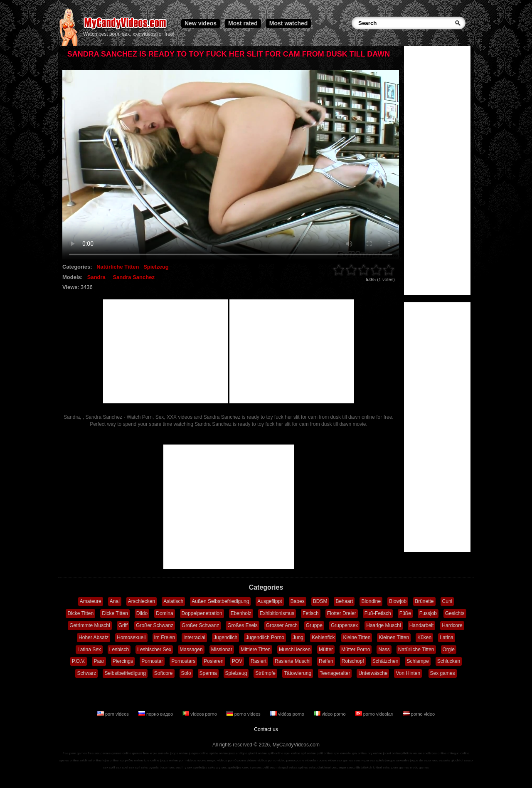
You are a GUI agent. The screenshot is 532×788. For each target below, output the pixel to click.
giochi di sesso (462, 760)
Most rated (243, 23)
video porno (330, 714)
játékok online (412, 753)
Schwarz (86, 673)
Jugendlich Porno (265, 637)
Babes (298, 601)
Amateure (91, 601)
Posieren (213, 661)
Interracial (194, 637)
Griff (123, 625)
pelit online (325, 753)
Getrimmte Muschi (90, 625)
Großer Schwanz (155, 625)
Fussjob (428, 613)
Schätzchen (385, 661)
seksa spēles (298, 767)
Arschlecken (142, 601)
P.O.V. (79, 661)
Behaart (344, 601)
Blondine (371, 601)
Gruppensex (344, 625)
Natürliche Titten (118, 267)
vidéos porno (288, 714)
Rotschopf (353, 661)
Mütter (326, 650)
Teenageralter (335, 673)
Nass (384, 650)
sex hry (181, 767)
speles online (69, 760)
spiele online (219, 753)
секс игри (339, 767)
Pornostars (183, 661)
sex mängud (279, 767)
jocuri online (392, 753)
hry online (375, 753)
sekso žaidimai (320, 767)
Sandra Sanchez (133, 277)
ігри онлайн (343, 753)
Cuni (447, 601)
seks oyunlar (150, 767)
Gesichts (455, 613)
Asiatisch (173, 601)
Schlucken (449, 661)
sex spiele (377, 760)
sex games (345, 760)
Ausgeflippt (270, 601)
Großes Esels (243, 625)
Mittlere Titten (256, 650)
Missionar (222, 650)
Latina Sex (89, 650)
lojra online (111, 760)
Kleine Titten (357, 637)
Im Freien (165, 637)
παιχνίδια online (131, 760)
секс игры (361, 760)
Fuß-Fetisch (378, 613)
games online (121, 753)
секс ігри (249, 767)
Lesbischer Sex (154, 650)
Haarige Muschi (383, 625)
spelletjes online (435, 753)
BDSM (320, 601)
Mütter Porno (356, 650)
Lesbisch (119, 650)
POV (237, 661)
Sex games (443, 673)
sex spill (109, 767)
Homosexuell (131, 637)
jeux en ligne (238, 753)
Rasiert (259, 661)
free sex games (99, 753)
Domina (164, 613)
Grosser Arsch (282, 625)
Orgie (449, 650)
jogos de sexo (420, 760)
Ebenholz (241, 613)
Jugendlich (225, 637)
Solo (186, 673)
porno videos (244, 714)
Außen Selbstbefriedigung (220, 601)
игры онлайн (159, 753)
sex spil (134, 767)
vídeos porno (200, 714)
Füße (405, 613)
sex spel (122, 767)
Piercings (123, 661)
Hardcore (452, 625)
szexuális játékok (360, 767)
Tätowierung (298, 673)
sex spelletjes (197, 767)
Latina (447, 637)
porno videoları (375, 714)
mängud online (458, 753)
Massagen (191, 650)
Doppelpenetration (202, 613)
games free (140, 753)
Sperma (208, 673)
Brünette (424, 601)
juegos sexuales (397, 760)
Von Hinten (408, 673)
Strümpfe (265, 673)
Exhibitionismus (277, 613)
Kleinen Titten (394, 637)
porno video (419, 714)
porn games (400, 767)
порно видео (156, 714)
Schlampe (417, 661)
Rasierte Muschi (293, 661)
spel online (292, 753)
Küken (424, 637)
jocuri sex (167, 767)
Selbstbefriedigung (125, 673)
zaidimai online (91, 760)
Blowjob (398, 601)
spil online (308, 753)
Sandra (96, 277)
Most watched (289, 23)
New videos (201, 23)
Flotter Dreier (342, 613)
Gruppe (314, 625)
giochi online (258, 753)
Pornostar (152, 661)
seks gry (214, 767)
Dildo (142, 613)
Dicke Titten (80, 613)
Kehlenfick (323, 637)
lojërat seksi (382, 767)
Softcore (164, 673)
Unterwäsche (373, 673)
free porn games (75, 753)
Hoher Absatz (94, 637)
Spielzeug (156, 267)
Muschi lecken (295, 650)
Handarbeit (422, 625)
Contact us (266, 729)
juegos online (198, 753)
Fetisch (311, 613)
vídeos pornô (227, 760)
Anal (115, 601)
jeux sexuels (441, 760)
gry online (360, 753)
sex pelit (262, 767)
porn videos (114, 714)
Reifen (326, 661)
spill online (275, 753)
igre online (151, 760)
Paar (99, 661)
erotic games (419, 767)
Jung (298, 637)
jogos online (179, 753)
